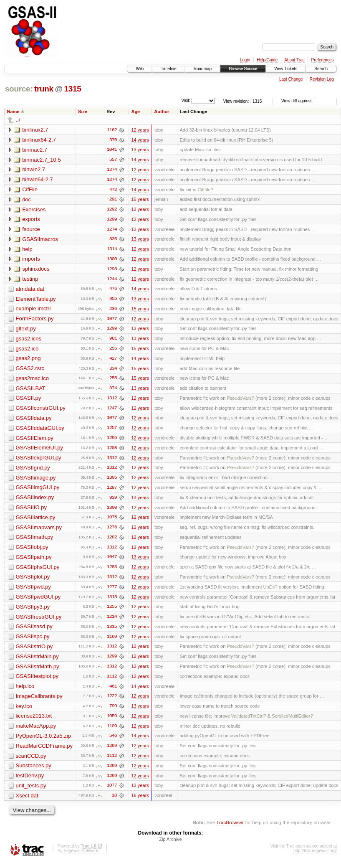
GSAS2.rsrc (30, 370)
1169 (112, 641)
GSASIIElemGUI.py (39, 450)
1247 (112, 411)
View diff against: (309, 101)
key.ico (24, 711)
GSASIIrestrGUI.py (39, 621)
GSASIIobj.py (32, 551)
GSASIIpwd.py (34, 591)
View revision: (236, 101)
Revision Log (322, 79)
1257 (112, 431)
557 (113, 160)
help (27, 250)
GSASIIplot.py (33, 581)
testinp (30, 280)
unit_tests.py (31, 791)
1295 (112, 441)
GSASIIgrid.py (33, 471)
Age (135, 112)
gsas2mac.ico (32, 380)
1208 (112, 451)
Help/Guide (267, 60)
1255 (112, 611)
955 (113, 300)
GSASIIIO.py (31, 511)
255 (113, 350)
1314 (112, 250)
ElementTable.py (36, 300)
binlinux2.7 (35, 130)
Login (245, 60)
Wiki (140, 69)
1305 (112, 481)
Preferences (323, 60)
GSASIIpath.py (34, 561)
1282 (112, 541)
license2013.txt (34, 721)
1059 (112, 721)
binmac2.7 (35, 150)
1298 (112, 270)
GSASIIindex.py (35, 501)
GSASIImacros (40, 240)
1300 (112, 260)
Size (83, 112)
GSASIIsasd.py (34, 631)
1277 (112, 591)
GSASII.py (29, 400)
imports (31, 260)
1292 (112, 210)
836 (113, 240)
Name (13, 112)
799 (113, 711)
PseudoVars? (240, 401)
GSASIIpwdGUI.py (38, 601)
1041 (112, 150)
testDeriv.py (30, 781)
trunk (44, 89)
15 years (140, 200)
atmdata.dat (30, 290)
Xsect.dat (27, 801)
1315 (72, 89)
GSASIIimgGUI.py (38, 491)
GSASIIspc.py (33, 641)
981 (113, 340)
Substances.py (34, 771)
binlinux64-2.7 (39, 140)
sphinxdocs (36, 270)
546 (113, 741)
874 (113, 391)
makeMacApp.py (36, 731)
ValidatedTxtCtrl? (249, 721)
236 (113, 310)
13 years (140, 150)
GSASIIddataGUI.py (40, 430)
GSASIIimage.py (36, 481)
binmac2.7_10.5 (42, 160)
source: (19, 89)
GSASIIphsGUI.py (38, 571)
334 (113, 371)
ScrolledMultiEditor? (292, 721)
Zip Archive (170, 845)
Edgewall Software (81, 857)
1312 (112, 401)
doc (27, 200)
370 (113, 140)
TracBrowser (230, 829)
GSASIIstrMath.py (38, 671)
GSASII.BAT (31, 390)
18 (114, 802)
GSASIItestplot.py (37, 681)
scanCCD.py (31, 761)
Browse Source (243, 69)
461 (113, 691)
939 (113, 501)
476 (113, 290)
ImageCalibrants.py (39, 701)
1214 (112, 621)
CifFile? (205, 190)
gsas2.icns (29, 340)
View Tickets (286, 69)
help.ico (25, 691)
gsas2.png (28, 360)
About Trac (294, 60)
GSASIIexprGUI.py (39, 461)
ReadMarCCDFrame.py (44, 751)
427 (113, 360)
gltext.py (26, 330)
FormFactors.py (35, 320)
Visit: (186, 100)
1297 (112, 491)
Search (321, 69)
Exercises (34, 210)
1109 (112, 731)
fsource (31, 230)
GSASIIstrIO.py (34, 651)
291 (113, 200)
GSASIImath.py (35, 541)
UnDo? (270, 591)
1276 (112, 531)
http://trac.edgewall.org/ (315, 857)
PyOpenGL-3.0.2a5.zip (43, 741)
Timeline (168, 69)
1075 (112, 521)
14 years (140, 140)
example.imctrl (33, 310)
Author (162, 112)
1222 (112, 701)
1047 (112, 561)
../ (18, 120)
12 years (140, 130)
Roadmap (203, 69)
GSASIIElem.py (35, 440)
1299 (112, 220)
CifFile (30, 190)
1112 (112, 681)
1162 (112, 130)
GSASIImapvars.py (39, 531)
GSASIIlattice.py (36, 521)
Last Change (291, 79)
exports (31, 220)
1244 (112, 280)
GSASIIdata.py (34, 420)
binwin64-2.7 (38, 180)
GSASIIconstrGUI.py (41, 410)
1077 (112, 320)
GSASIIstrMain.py (37, 661)
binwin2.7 (34, 170)
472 (113, 190)
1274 (112, 170)
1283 (112, 571)
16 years (140, 802)
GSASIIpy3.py (33, 611)
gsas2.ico (27, 350)
